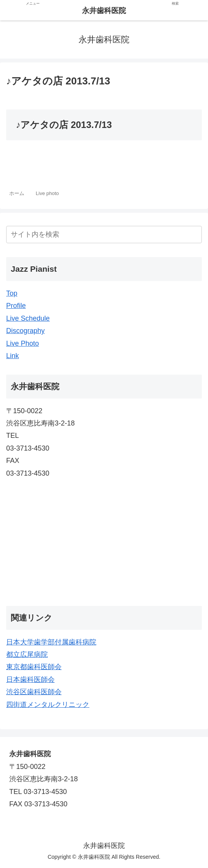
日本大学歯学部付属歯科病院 (51, 642)
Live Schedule (28, 318)
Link (13, 356)
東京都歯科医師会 (34, 667)
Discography (25, 331)
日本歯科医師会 (30, 680)
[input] (104, 235)
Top (12, 293)
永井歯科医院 (104, 11)
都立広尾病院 (27, 654)
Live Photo (23, 343)
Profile (16, 306)
